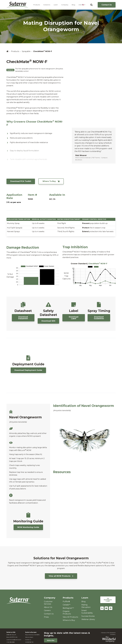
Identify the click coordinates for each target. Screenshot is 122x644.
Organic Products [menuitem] (67, 612)
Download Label (74, 318)
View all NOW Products (61, 576)
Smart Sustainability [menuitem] (87, 612)
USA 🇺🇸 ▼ (82, 5)
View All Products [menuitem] (70, 617)
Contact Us (107, 5)
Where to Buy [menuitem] (69, 620)
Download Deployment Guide (28, 370)
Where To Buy (51, 181)
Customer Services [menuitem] (48, 603)
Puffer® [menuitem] (66, 602)
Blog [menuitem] (83, 602)
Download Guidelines (99, 318)
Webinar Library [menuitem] (88, 619)
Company (65, 5)
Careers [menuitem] (47, 610)
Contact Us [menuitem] (49, 614)
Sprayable (26, 51)
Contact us (28, 640)
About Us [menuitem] (48, 607)
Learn (56, 5)
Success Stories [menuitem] (88, 616)
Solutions (47, 5)
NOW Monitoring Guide (28, 527)
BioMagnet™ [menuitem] (68, 608)
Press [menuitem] (46, 617)
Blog (73, 5)
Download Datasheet (23, 318)
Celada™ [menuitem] (67, 605)
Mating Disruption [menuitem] (86, 606)
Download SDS (48, 321)
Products (37, 5)
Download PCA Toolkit (21, 181)
